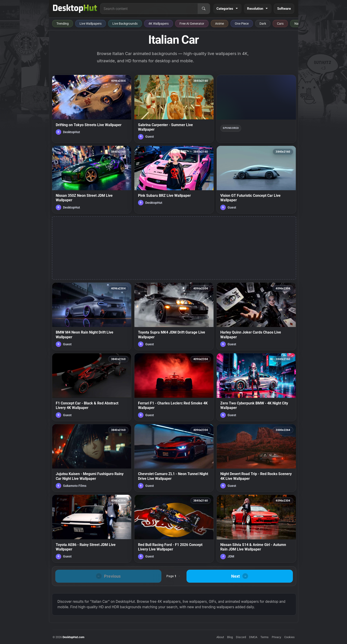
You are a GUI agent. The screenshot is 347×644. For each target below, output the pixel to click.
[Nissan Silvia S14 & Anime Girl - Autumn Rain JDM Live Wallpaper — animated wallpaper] (256, 529)
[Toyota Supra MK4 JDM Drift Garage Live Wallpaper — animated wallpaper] (174, 316)
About (220, 637)
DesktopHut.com (73, 637)
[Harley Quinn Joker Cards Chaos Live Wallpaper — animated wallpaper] (256, 316)
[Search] (204, 9)
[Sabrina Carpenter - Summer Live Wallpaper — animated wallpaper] (174, 109)
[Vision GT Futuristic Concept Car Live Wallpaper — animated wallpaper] (256, 180)
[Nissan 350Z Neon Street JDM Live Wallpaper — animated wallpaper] (92, 180)
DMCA (253, 637)
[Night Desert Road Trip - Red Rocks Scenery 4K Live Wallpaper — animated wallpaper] (256, 458)
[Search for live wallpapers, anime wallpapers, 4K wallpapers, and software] (149, 9)
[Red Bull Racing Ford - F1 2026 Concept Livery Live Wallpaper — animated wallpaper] (174, 529)
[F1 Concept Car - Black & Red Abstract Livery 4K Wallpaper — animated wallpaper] (92, 387)
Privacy (276, 637)
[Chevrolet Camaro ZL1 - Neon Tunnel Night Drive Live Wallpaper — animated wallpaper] (174, 458)
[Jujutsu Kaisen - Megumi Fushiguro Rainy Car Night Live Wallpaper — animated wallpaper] (92, 458)
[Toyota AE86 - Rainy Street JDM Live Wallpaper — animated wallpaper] (92, 529)
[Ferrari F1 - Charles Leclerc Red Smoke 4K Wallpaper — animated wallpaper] (174, 387)
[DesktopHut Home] (75, 9)
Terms (264, 637)
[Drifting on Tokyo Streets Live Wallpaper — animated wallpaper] (92, 109)
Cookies (289, 637)
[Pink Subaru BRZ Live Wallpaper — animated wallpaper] (174, 180)
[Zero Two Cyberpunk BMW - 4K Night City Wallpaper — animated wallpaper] (256, 387)
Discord (241, 637)
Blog (230, 637)
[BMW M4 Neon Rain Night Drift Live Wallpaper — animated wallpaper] (92, 316)
